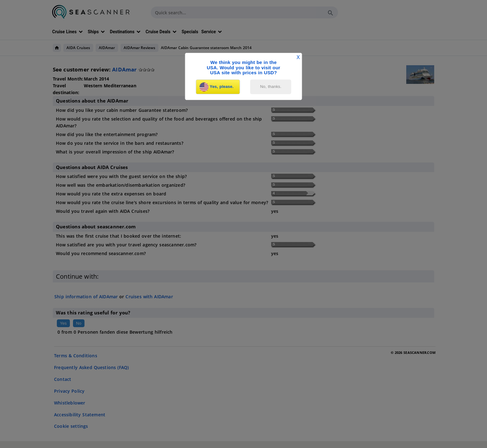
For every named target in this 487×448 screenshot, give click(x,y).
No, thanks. (271, 87)
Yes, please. (216, 87)
